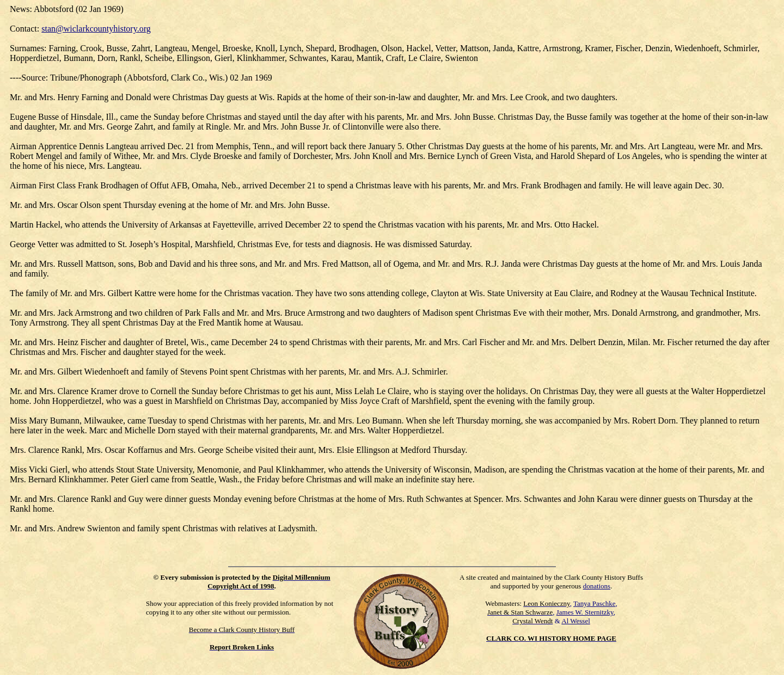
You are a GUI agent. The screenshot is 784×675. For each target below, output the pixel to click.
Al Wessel (576, 621)
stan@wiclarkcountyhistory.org (96, 29)
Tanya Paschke (594, 603)
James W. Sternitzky (585, 612)
